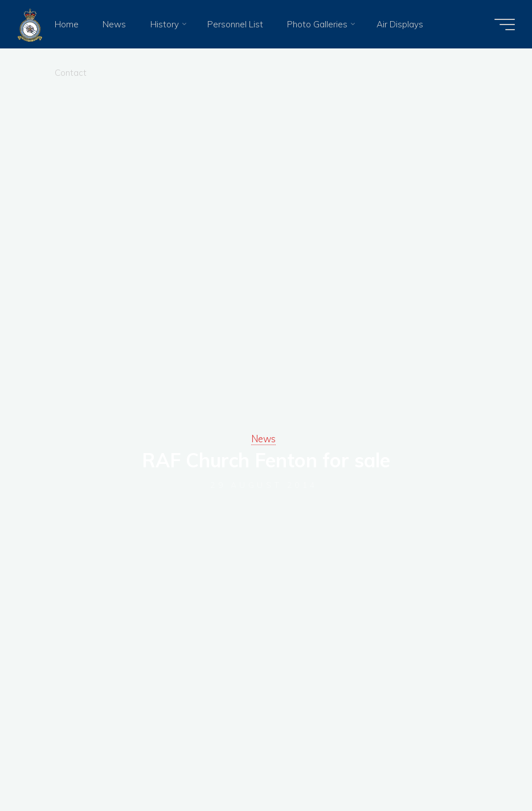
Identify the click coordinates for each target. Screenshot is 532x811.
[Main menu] (505, 25)
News (263, 439)
